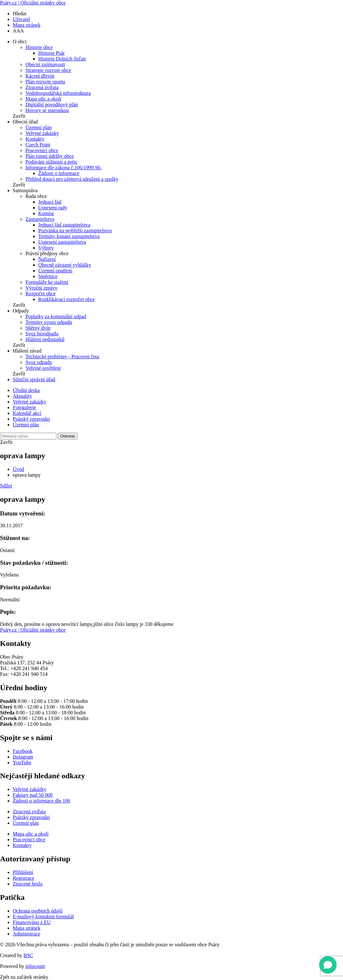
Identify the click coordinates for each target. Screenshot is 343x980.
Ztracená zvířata (42, 87)
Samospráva (25, 190)
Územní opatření (55, 271)
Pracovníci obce (42, 150)
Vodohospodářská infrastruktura (58, 93)
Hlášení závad (27, 351)
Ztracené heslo (28, 884)
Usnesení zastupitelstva (62, 242)
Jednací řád (50, 202)
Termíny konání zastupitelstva (69, 236)
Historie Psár (51, 53)
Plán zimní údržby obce (50, 156)
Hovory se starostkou (47, 110)
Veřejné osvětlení (43, 368)
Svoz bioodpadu (42, 334)
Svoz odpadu (39, 362)
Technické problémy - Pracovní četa (62, 357)
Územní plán (39, 127)
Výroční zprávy (41, 288)
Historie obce (39, 47)
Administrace (26, 934)
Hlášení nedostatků (45, 339)
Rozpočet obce (41, 294)
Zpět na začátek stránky (24, 977)
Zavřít (19, 116)
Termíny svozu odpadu (49, 322)
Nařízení (47, 259)
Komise (46, 213)
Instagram (23, 757)
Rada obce (36, 196)
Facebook (23, 751)
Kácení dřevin (40, 76)
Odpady (21, 311)
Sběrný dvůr (38, 328)
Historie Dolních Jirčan (62, 59)
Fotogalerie (24, 407)
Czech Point (38, 145)
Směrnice (48, 276)
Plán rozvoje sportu (45, 82)
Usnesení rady (53, 208)
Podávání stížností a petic (51, 162)
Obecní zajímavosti (45, 64)
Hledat (20, 14)
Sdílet (6, 486)
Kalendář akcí (27, 413)
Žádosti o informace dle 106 (41, 801)
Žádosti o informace (59, 173)
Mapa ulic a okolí (43, 99)
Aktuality (22, 396)
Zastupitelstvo (40, 219)
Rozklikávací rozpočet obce (67, 299)
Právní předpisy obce (47, 253)
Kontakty (35, 139)
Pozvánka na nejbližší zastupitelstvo (75, 231)
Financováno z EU (32, 922)
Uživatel (21, 19)
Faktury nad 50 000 (33, 795)
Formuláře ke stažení (47, 282)
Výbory (46, 248)
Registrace (24, 878)
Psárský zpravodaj (31, 419)
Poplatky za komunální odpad (56, 316)
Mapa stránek (27, 25)
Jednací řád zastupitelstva (64, 225)
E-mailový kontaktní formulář (43, 917)
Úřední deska (26, 390)
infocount (35, 966)
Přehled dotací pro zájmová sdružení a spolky (72, 179)
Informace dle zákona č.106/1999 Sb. (64, 168)
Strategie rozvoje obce (48, 70)
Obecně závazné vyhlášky (65, 265)
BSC (28, 955)
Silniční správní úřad (34, 379)
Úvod (18, 469)
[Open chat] (328, 965)
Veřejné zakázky (42, 133)
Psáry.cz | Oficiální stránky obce (33, 3)
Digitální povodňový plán (52, 105)
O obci (20, 42)
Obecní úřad (25, 122)
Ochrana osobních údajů (38, 911)
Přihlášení (23, 872)
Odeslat (68, 436)
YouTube (22, 763)
